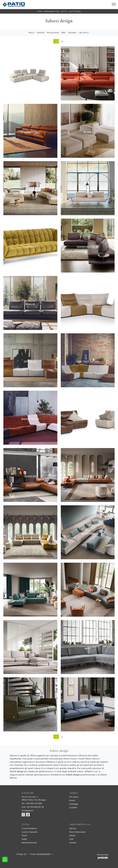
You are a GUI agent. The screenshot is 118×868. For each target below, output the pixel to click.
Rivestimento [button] (53, 33)
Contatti (73, 808)
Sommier (30, 75)
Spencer (30, 476)
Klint (30, 648)
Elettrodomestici (29, 843)
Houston (88, 534)
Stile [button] (63, 33)
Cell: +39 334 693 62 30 (33, 807)
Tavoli (24, 835)
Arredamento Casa (51, 11)
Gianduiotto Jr (88, 247)
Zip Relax (30, 362)
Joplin (30, 591)
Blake (88, 132)
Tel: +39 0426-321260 (32, 803)
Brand (72, 800)
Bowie (88, 476)
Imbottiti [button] (40, 33)
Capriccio (30, 190)
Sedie (24, 839)
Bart (88, 648)
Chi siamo (74, 797)
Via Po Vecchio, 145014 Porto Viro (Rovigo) (34, 798)
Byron (30, 534)
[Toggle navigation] (114, 5)
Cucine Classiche (30, 832)
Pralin (30, 304)
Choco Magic (30, 132)
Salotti (64, 11)
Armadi (73, 843)
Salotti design (75, 11)
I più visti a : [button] (84, 33)
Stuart (30, 706)
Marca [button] (31, 33)
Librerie (73, 828)
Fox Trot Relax (88, 362)
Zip (88, 419)
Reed (88, 591)
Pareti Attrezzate (77, 832)
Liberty (30, 247)
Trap (88, 304)
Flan (88, 75)
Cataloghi (74, 804)
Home (40, 11)
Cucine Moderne (29, 828)
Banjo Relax (30, 419)
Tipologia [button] (72, 33)
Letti (71, 839)
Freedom (88, 706)
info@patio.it (28, 810)
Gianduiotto (88, 190)
